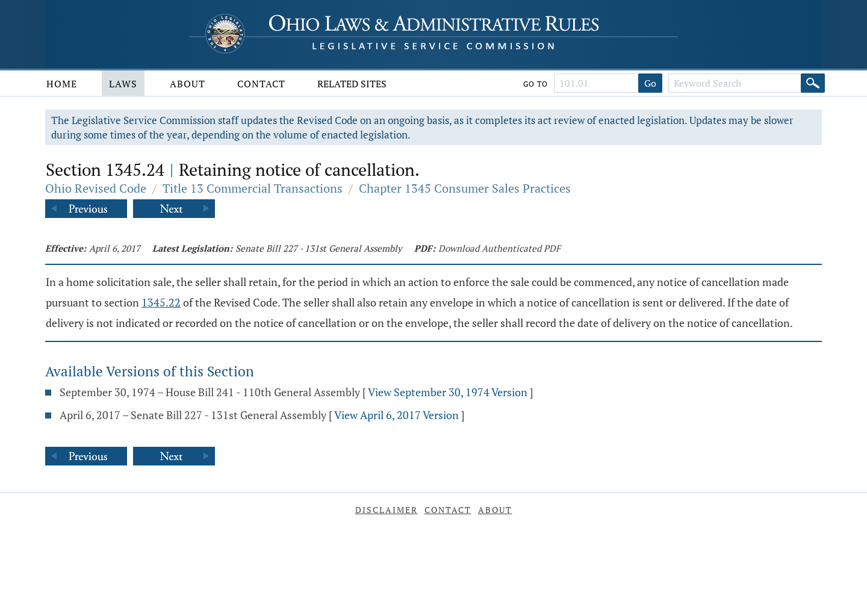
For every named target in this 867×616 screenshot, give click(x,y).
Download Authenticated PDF (499, 248)
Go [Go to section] (650, 83)
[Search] (813, 83)
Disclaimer (387, 510)
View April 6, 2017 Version (396, 415)
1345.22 (161, 302)
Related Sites (352, 84)
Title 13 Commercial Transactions (253, 188)
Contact (261, 84)
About (188, 84)
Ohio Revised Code (96, 188)
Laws (123, 84)
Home (62, 84)
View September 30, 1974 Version (448, 392)
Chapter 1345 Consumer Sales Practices (465, 188)
